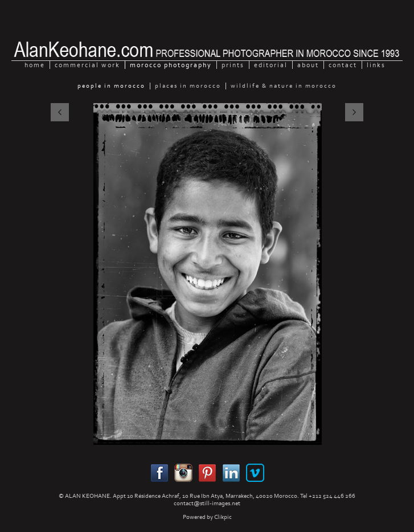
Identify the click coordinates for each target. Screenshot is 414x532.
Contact (343, 65)
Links (376, 65)
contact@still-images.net (207, 503)
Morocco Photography (171, 65)
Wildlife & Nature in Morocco (284, 86)
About (308, 65)
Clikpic (223, 517)
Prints (233, 65)
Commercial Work (87, 65)
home (35, 65)
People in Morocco (111, 86)
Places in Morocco (188, 86)
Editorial (271, 65)
